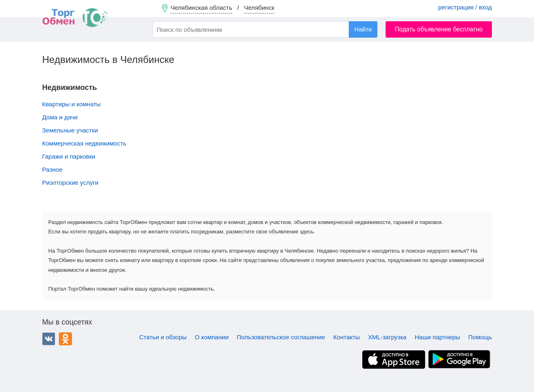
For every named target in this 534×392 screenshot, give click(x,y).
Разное (52, 169)
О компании (212, 337)
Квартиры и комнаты (71, 104)
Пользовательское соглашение (281, 337)
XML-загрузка (387, 337)
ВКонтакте (49, 339)
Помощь (480, 337)
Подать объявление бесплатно (439, 29)
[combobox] (265, 29)
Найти (363, 29)
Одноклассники (65, 339)
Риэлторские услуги (70, 183)
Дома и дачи (60, 117)
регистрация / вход (465, 7)
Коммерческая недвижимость (84, 143)
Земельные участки (70, 130)
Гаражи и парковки (69, 156)
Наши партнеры (437, 337)
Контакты (347, 337)
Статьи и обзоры (163, 337)
